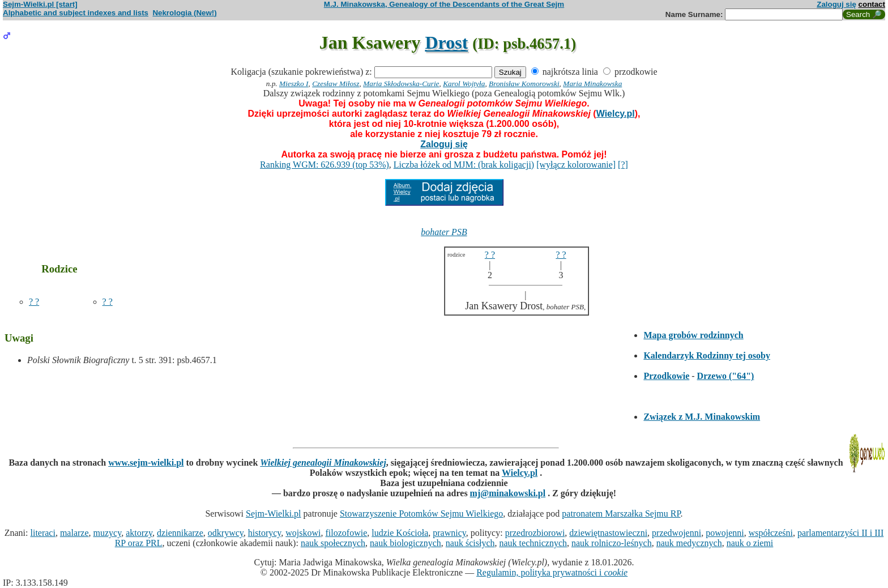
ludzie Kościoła (400, 533)
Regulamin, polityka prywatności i (552, 572)
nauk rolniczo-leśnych (612, 543)
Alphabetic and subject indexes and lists (76, 13)
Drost (446, 42)
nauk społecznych (333, 543)
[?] (623, 165)
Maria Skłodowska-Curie (401, 84)
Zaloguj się (836, 4)
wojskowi (303, 533)
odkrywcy (226, 533)
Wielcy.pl (616, 114)
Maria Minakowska (592, 84)
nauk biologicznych (405, 543)
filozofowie (347, 533)
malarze (74, 533)
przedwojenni (676, 533)
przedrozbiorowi (535, 533)
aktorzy (139, 533)
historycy (265, 533)
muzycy (108, 533)
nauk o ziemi (750, 543)
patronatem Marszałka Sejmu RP (621, 514)
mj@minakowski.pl (508, 493)
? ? (34, 302)
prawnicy (449, 533)
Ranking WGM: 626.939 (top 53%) (325, 165)
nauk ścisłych (470, 543)
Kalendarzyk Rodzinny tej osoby (707, 355)
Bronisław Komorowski (524, 84)
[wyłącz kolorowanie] (576, 165)
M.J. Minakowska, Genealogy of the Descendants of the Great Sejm (444, 4)
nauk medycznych (689, 543)
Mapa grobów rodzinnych (693, 335)
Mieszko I (294, 84)
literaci (42, 533)
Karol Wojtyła (464, 84)
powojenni (725, 533)
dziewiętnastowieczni (608, 533)
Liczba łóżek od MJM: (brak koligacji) (464, 165)
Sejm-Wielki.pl (274, 514)
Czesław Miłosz (336, 84)
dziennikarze (180, 533)
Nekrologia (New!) (184, 13)
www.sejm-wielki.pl (146, 463)
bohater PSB (444, 232)
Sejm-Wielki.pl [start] (40, 4)
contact (872, 4)
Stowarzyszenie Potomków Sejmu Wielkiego (421, 514)
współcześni (771, 533)
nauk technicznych (533, 543)
